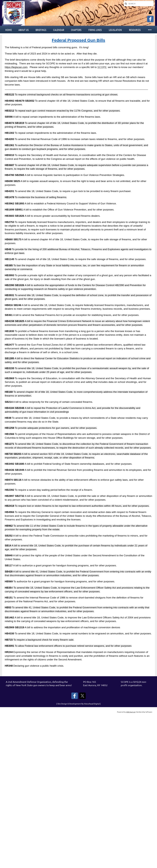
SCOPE (102, 67)
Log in (150, 12)
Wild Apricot (131, 712)
